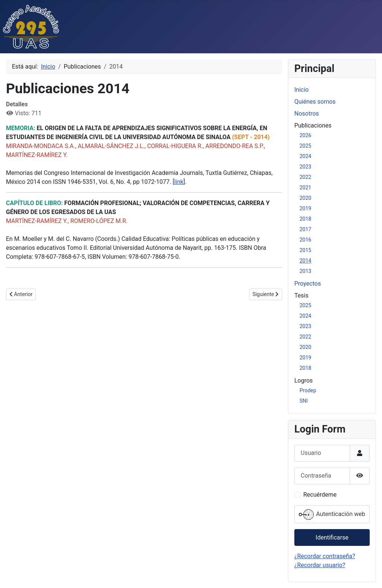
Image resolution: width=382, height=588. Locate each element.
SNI (304, 401)
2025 (305, 146)
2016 (305, 240)
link (179, 182)
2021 (305, 188)
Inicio (301, 90)
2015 (305, 250)
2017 (305, 229)
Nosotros (307, 114)
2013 (305, 271)
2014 (305, 261)
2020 (305, 198)
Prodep (308, 390)
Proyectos (308, 284)
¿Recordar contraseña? (325, 556)
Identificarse (332, 537)
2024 (305, 156)
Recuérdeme (320, 495)
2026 (305, 135)
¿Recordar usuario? (320, 565)
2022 (305, 177)
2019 (305, 208)
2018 (305, 219)
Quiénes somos (315, 102)
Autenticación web (332, 515)
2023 (305, 167)
